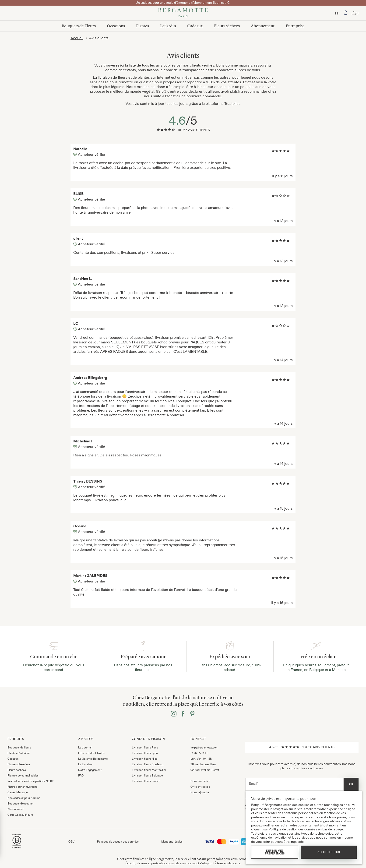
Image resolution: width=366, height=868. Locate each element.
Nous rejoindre (200, 792)
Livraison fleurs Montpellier (149, 770)
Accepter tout (329, 852)
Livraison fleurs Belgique (147, 776)
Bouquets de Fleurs (79, 26)
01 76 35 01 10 (199, 753)
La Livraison (86, 764)
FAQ (81, 776)
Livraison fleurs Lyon (145, 753)
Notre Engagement (90, 770)
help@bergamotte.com (204, 748)
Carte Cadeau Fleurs (20, 815)
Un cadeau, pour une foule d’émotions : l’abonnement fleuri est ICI (183, 3)
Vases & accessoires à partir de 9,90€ (31, 781)
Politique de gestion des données (118, 842)
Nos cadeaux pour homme (24, 798)
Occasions (116, 26)
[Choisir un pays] (337, 13)
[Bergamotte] (183, 13)
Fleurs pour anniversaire (22, 787)
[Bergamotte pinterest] (192, 714)
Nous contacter (200, 781)
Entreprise (295, 26)
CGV (71, 842)
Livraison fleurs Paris (145, 748)
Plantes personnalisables (23, 776)
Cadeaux (195, 26)
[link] (346, 13)
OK (351, 784)
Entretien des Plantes (91, 753)
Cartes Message (18, 792)
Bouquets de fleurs (19, 748)
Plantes (143, 26)
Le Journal (85, 748)
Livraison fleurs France (146, 781)
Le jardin (168, 26)
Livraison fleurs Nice (145, 759)
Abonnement (263, 26)
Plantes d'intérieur (19, 753)
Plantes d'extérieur (19, 764)
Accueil (77, 38)
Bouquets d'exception (21, 804)
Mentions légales (172, 842)
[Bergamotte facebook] (183, 714)
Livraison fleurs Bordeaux (148, 764)
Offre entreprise (200, 787)
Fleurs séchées (227, 26)
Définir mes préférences (275, 852)
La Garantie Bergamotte (93, 759)
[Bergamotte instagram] (174, 714)
